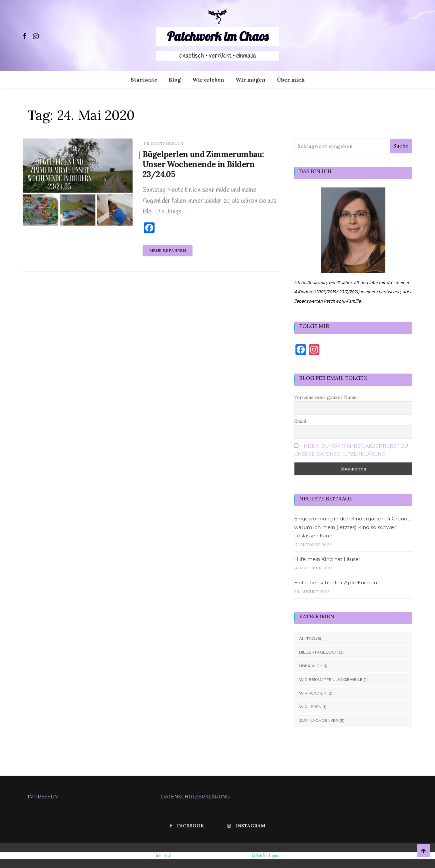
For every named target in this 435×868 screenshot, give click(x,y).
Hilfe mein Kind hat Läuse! (327, 559)
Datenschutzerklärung (195, 797)
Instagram (246, 826)
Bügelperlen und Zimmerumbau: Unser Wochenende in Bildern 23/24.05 (203, 164)
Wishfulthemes (267, 856)
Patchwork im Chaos (217, 36)
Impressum (43, 797)
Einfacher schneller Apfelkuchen (336, 582)
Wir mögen (250, 80)
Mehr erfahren (168, 251)
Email (300, 421)
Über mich (291, 80)
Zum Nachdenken (319, 720)
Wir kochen (313, 693)
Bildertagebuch (164, 143)
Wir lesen (310, 707)
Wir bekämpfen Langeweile (331, 679)
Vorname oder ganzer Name (325, 397)
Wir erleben (208, 80)
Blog (175, 80)
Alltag (307, 638)
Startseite (144, 80)
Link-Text (163, 856)
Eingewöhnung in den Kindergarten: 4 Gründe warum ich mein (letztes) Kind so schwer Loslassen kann (352, 527)
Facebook (187, 826)
